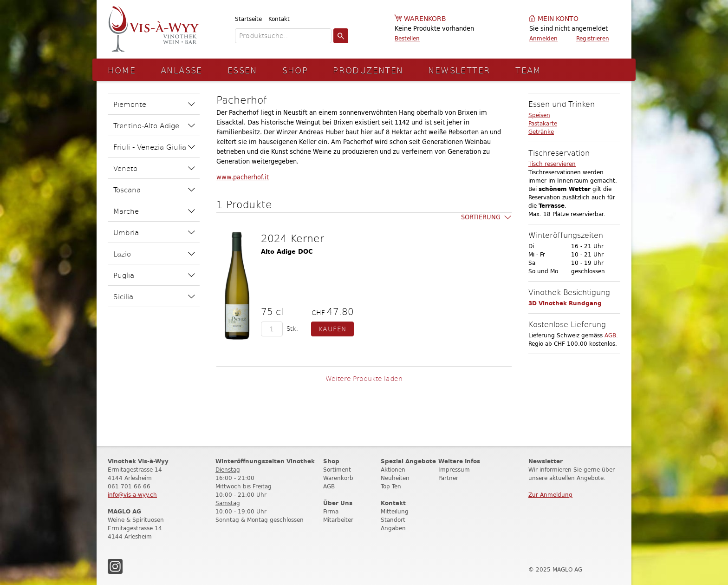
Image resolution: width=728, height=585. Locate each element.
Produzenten (368, 70)
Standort (393, 520)
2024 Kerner (292, 238)
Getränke (541, 132)
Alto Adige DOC (287, 252)
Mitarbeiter (338, 520)
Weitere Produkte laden (364, 378)
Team (528, 70)
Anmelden (543, 38)
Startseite (248, 19)
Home (122, 70)
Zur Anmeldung (550, 495)
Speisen (539, 115)
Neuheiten (395, 478)
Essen (242, 70)
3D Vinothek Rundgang (565, 303)
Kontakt (279, 19)
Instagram (115, 566)
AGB (610, 335)
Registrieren (593, 38)
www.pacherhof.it (243, 177)
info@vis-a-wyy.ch (132, 495)
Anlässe (182, 70)
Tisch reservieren (552, 164)
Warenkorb (425, 19)
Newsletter (459, 70)
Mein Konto (558, 19)
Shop (295, 70)
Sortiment (337, 470)
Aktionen (393, 470)
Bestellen (407, 38)
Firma (331, 511)
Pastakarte (543, 123)
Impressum (454, 470)
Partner (448, 478)
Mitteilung (395, 511)
